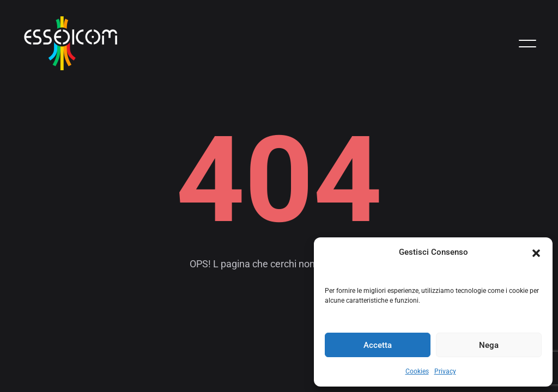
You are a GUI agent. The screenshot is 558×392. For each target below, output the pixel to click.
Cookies (417, 371)
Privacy (445, 371)
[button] (536, 252)
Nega (489, 345)
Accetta (378, 345)
